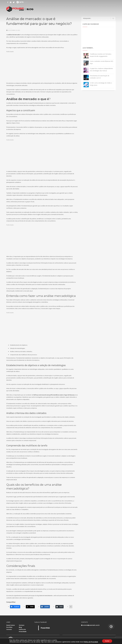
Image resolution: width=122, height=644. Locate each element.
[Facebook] (15, 607)
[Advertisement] (42, 66)
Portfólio (9, 627)
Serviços (22, 625)
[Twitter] (30, 607)
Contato (9, 629)
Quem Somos (11, 625)
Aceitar (107, 641)
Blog (20, 627)
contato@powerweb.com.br (91, 625)
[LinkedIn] (45, 607)
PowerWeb (45, 628)
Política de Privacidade (91, 642)
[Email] (60, 607)
